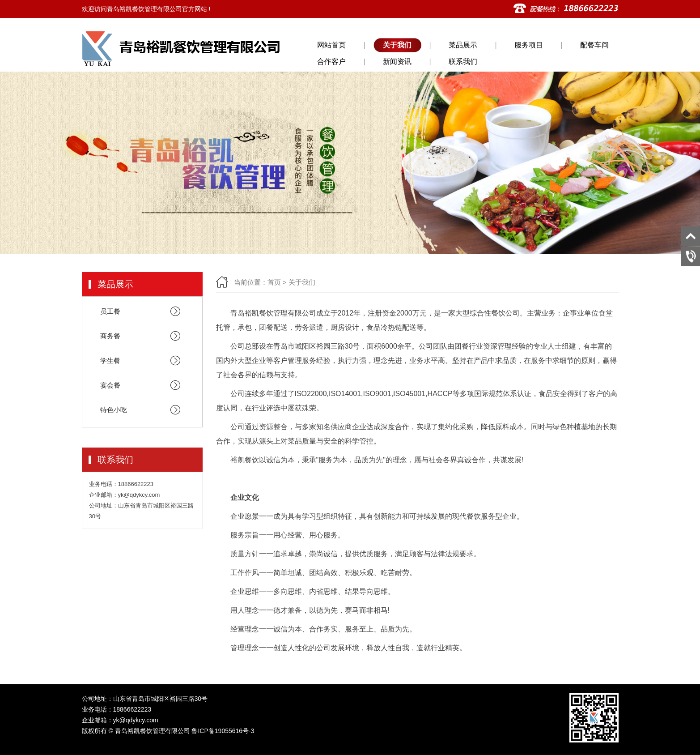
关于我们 (397, 45)
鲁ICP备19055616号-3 (223, 731)
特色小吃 (143, 410)
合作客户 (331, 62)
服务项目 (529, 45)
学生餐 (143, 361)
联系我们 (463, 62)
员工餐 (143, 311)
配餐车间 (594, 45)
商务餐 (143, 336)
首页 (274, 282)
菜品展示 (463, 45)
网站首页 (331, 45)
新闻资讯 (397, 62)
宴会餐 (143, 385)
